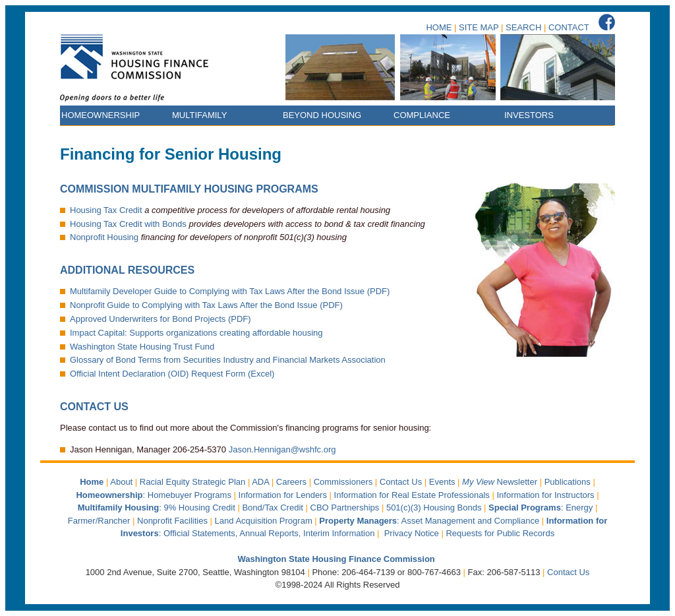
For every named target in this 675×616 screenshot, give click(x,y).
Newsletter (501, 482)
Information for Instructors (545, 495)
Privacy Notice (412, 533)
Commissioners (343, 482)
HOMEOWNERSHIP (101, 115)
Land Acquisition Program (264, 521)
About (121, 482)
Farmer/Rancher (99, 521)
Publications (568, 482)
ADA (260, 482)
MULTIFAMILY (199, 115)
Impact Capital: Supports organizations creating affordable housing (196, 333)
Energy (579, 508)
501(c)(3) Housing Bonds (434, 508)
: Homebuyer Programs (154, 495)
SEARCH (523, 27)
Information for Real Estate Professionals (412, 495)
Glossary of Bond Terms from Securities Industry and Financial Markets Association (228, 360)
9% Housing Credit (199, 508)
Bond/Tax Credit (273, 508)
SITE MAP (479, 27)
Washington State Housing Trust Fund (142, 347)
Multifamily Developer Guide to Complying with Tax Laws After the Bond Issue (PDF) (230, 291)
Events (442, 482)
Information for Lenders (283, 495)
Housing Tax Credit (106, 210)
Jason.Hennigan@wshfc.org (282, 449)
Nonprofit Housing (104, 237)
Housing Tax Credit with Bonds (128, 224)
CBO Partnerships (345, 508)
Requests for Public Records (500, 533)
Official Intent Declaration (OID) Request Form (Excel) (172, 374)
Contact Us (401, 482)
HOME (439, 27)
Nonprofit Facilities (172, 521)
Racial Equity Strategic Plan (192, 482)
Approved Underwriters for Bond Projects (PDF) (161, 319)
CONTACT (569, 27)
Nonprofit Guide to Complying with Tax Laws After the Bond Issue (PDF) (206, 305)
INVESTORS (529, 115)
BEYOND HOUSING (322, 115)
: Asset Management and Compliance (430, 521)
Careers (291, 482)
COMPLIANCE (422, 115)
